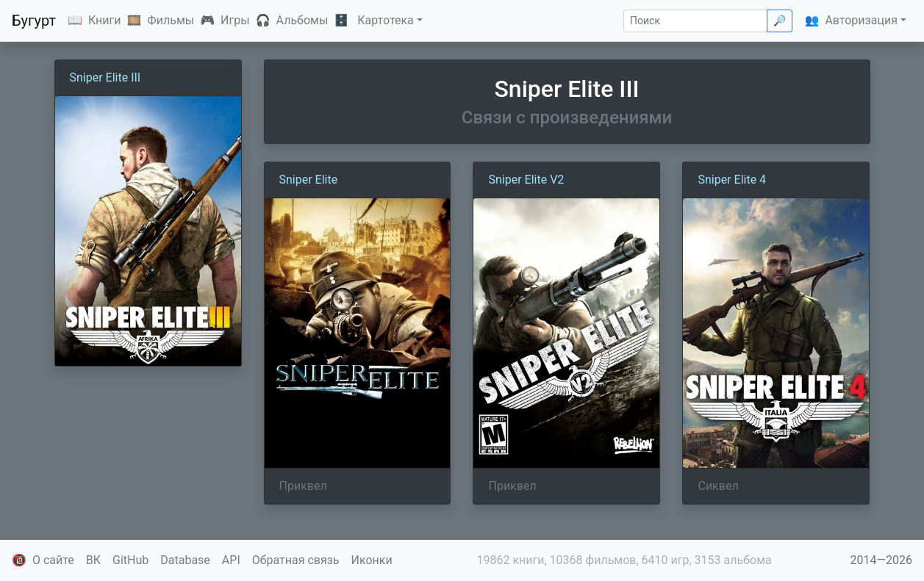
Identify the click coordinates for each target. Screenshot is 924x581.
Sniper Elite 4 (732, 180)
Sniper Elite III (105, 77)
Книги (105, 20)
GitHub (130, 560)
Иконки (372, 560)
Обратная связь (296, 560)
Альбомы (302, 20)
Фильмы (171, 20)
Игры (235, 20)
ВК (93, 560)
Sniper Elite (309, 180)
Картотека (386, 20)
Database (185, 560)
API (231, 560)
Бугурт (34, 21)
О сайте (53, 560)
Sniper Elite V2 (526, 180)
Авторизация (861, 20)
